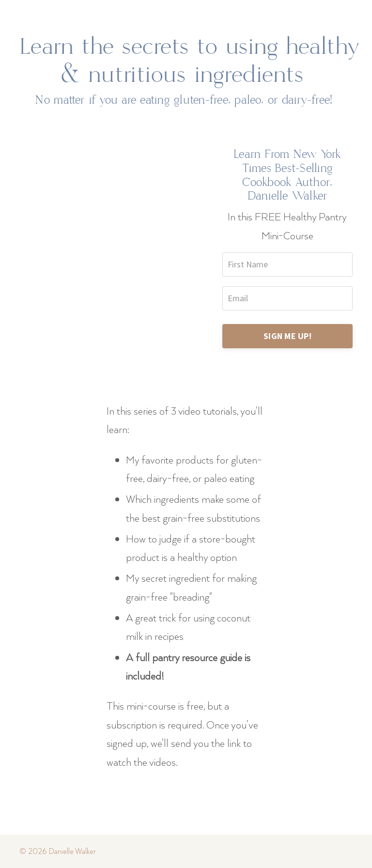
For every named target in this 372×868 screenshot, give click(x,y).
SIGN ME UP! (287, 336)
